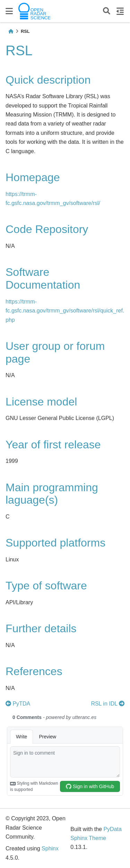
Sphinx (50, 848)
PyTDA (18, 704)
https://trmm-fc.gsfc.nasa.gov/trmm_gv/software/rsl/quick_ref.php (65, 311)
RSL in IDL (108, 704)
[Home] (11, 31)
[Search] (107, 11)
